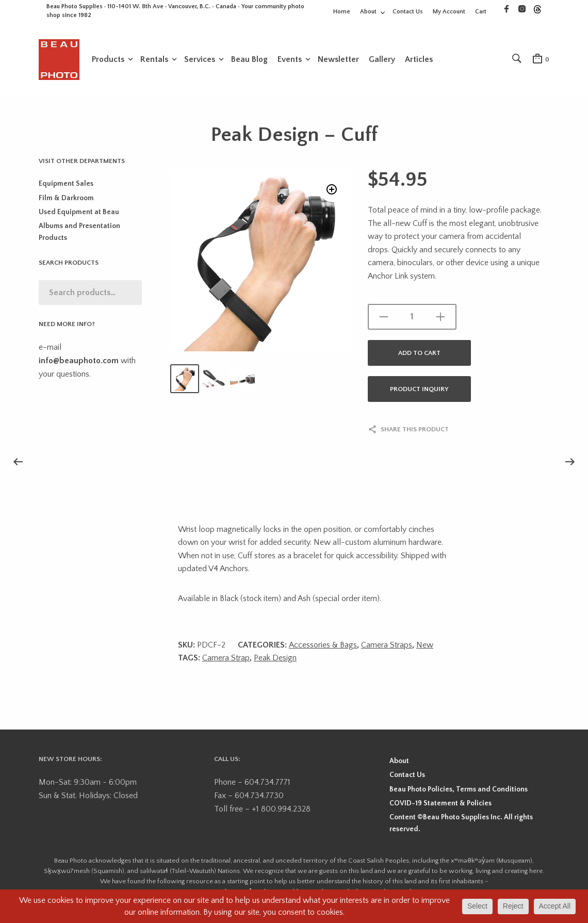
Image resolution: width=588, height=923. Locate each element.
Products (108, 60)
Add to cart (419, 356)
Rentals (154, 60)
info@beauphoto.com (79, 364)
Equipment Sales (66, 187)
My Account (449, 12)
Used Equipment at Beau (79, 215)
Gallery (382, 60)
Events (290, 60)
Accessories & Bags (323, 648)
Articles (419, 60)
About (368, 12)
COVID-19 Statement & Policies (440, 806)
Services (200, 60)
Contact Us (408, 12)
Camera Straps (387, 648)
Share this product (415, 432)
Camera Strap (226, 661)
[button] (330, 195)
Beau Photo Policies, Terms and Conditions (459, 792)
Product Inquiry (419, 392)
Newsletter (338, 60)
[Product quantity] (412, 320)
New (425, 648)
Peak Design (275, 661)
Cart (481, 12)
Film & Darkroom (66, 201)
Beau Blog (249, 60)
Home (342, 12)
